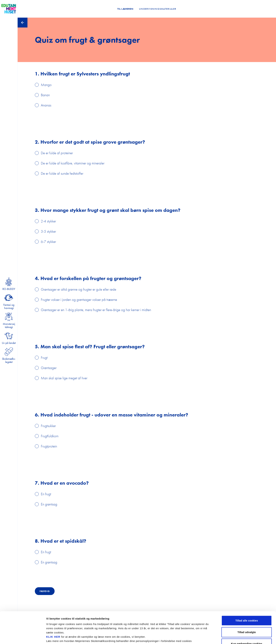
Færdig (45, 591)
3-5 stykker (48, 231)
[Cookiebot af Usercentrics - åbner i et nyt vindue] (23, 637)
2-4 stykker (48, 221)
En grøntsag (49, 504)
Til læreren (125, 9)
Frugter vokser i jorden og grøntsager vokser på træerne (79, 300)
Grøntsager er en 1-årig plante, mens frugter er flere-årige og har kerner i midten (96, 310)
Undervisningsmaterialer (158, 9)
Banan (45, 95)
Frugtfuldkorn (50, 436)
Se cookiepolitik (190, 637)
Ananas (46, 105)
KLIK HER (53, 617)
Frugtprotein (49, 446)
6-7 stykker (48, 242)
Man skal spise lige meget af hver (64, 378)
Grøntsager (49, 368)
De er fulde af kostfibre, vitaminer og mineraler (73, 163)
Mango (46, 85)
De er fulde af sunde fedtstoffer (62, 173)
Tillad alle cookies (247, 601)
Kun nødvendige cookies (247, 624)
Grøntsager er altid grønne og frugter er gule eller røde (79, 289)
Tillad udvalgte (247, 613)
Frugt (44, 358)
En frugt (46, 494)
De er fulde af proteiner (57, 153)
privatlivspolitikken (65, 626)
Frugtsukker (48, 426)
